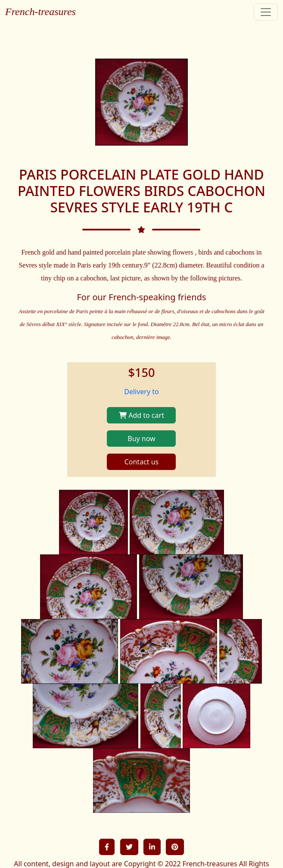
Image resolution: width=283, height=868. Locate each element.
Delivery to (141, 392)
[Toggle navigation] (266, 12)
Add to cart (141, 415)
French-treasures (40, 12)
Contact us (142, 462)
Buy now (141, 439)
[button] (107, 847)
